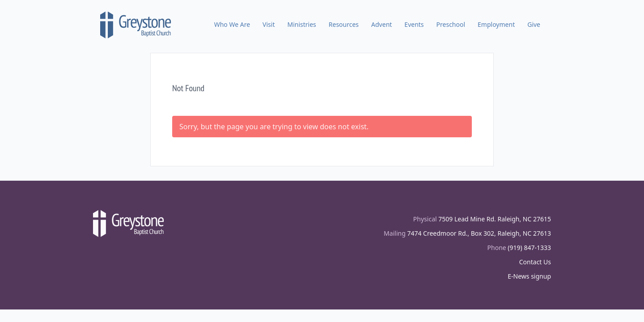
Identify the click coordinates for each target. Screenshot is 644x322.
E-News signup (529, 276)
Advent (381, 24)
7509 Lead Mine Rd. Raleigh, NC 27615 (495, 219)
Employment (496, 24)
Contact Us (535, 262)
